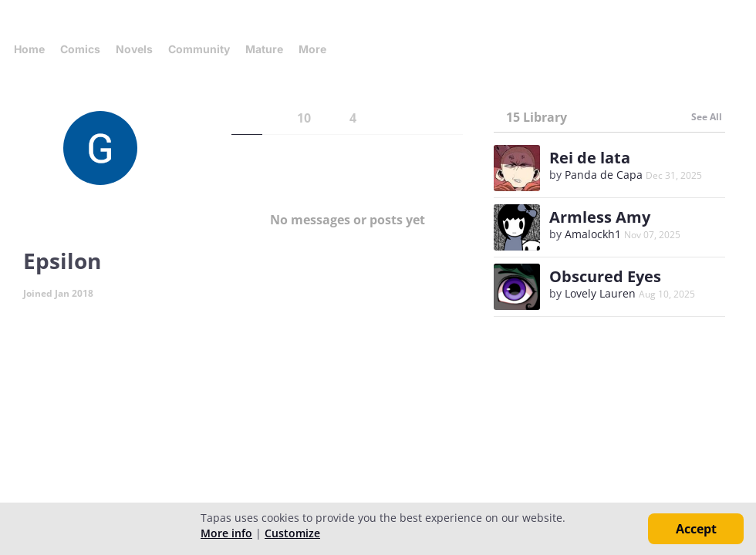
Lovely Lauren (600, 293)
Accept (696, 529)
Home (29, 49)
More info (226, 533)
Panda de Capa (604, 175)
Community (199, 49)
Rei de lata (590, 158)
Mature (264, 49)
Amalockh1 (593, 234)
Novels (134, 49)
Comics (80, 49)
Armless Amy (600, 217)
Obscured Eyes (605, 276)
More (317, 49)
